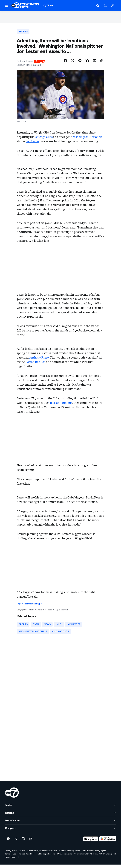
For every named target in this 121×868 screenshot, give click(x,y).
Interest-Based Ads (26, 857)
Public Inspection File (46, 857)
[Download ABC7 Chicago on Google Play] (108, 843)
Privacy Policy (11, 854)
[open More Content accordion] (60, 824)
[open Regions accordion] (60, 816)
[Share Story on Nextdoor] (87, 63)
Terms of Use (10, 857)
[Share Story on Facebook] (65, 63)
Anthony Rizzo (39, 360)
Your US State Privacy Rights (94, 854)
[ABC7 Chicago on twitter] (16, 843)
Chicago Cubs (44, 139)
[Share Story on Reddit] (80, 63)
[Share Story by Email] (94, 63)
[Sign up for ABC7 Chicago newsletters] (31, 843)
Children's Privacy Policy (70, 854)
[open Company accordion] (60, 832)
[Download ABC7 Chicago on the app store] (91, 843)
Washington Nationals (88, 139)
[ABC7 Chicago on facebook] (8, 843)
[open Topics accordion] (60, 809)
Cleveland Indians (60, 405)
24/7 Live (48, 5)
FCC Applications (65, 857)
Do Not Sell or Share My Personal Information (38, 854)
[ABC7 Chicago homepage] (25, 6)
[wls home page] (12, 796)
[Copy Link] (102, 63)
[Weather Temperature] (88, 6)
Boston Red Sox (35, 364)
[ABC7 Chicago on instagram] (23, 843)
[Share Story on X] (73, 63)
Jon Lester (32, 144)
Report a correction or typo (29, 606)
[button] (7, 5)
